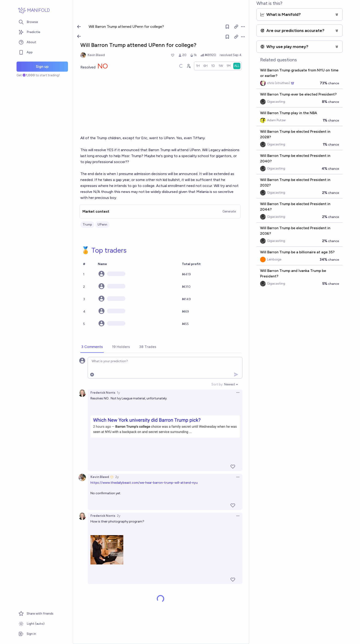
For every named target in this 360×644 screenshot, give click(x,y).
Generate (229, 211)
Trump (87, 225)
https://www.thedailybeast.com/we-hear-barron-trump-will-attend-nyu (144, 483)
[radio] (198, 66)
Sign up (42, 66)
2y (117, 477)
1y (118, 393)
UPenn (102, 225)
